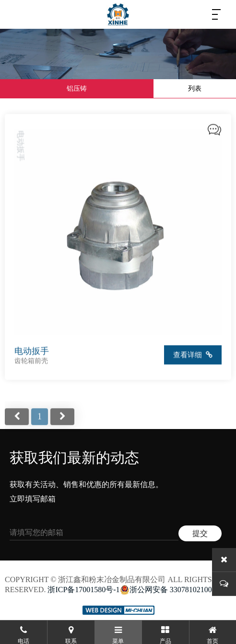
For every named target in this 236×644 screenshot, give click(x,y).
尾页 (62, 424)
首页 (17, 424)
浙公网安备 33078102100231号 (176, 590)
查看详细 (193, 356)
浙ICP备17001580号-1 (83, 590)
